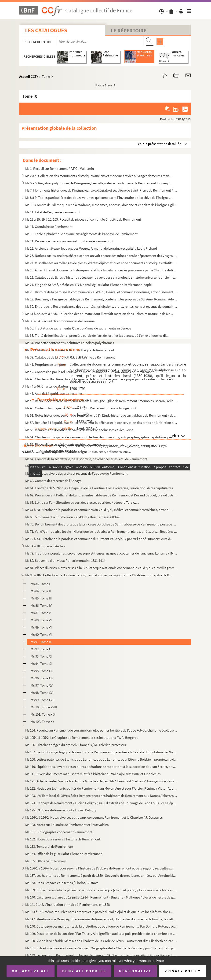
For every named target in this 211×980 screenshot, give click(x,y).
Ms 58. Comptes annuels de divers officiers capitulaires (65, 466)
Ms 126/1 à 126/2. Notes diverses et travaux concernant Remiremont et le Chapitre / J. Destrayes (94, 817)
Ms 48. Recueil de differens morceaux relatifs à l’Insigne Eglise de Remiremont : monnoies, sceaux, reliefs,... (101, 401)
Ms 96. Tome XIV (42, 678)
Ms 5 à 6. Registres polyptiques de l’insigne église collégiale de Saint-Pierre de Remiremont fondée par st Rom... (100, 183)
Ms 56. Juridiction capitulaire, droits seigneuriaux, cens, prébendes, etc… (78, 452)
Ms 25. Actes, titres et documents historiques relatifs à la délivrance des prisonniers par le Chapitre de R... (101, 270)
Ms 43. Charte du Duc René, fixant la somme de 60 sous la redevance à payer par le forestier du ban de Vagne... (101, 379)
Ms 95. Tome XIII (42, 671)
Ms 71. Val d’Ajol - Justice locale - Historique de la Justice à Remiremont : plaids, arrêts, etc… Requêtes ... (101, 531)
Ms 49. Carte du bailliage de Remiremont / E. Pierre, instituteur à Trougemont (81, 408)
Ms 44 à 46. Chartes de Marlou (47, 386)
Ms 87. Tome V (41, 613)
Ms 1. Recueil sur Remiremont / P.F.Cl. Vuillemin (60, 168)
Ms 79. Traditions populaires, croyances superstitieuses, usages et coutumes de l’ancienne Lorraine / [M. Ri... (101, 553)
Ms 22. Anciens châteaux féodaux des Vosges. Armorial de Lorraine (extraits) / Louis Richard (91, 248)
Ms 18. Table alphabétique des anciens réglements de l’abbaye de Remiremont (81, 234)
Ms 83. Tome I (40, 584)
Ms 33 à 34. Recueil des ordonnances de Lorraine (60, 321)
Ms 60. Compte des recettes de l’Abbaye (53, 481)
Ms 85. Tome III (41, 598)
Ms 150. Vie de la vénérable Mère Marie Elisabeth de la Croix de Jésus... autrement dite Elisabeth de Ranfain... (101, 941)
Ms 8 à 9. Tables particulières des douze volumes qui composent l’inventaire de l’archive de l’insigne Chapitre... (100, 198)
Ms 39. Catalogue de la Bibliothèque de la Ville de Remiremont (70, 357)
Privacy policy (183, 971)
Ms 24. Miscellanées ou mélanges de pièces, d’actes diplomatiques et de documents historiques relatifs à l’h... (101, 263)
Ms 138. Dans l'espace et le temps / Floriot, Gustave (62, 883)
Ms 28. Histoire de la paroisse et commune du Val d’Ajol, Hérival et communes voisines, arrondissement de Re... (101, 292)
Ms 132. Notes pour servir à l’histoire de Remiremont (63, 839)
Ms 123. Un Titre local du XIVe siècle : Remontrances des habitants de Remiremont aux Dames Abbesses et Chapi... (101, 796)
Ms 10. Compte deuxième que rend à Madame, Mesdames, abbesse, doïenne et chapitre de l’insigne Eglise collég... (101, 205)
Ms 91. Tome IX (41, 642)
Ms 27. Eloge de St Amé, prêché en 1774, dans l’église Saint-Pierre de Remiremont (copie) (89, 285)
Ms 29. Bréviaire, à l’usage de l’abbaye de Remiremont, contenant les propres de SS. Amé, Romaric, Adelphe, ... (101, 299)
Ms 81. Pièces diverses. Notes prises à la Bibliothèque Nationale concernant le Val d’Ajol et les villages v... (101, 568)
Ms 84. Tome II (41, 591)
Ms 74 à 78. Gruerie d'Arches (45, 546)
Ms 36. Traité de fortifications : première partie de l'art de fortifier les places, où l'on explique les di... (97, 335)
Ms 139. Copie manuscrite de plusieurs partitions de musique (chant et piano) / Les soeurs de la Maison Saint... (101, 890)
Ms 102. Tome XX (42, 722)
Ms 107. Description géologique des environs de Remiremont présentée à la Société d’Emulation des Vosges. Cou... (101, 752)
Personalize (135, 971)
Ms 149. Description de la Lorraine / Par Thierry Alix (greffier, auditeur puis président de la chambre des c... (101, 934)
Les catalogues (46, 30)
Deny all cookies (84, 971)
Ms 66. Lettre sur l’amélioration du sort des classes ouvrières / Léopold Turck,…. (82, 502)
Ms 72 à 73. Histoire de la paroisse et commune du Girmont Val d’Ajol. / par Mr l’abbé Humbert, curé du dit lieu (100, 539)
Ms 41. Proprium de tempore (45, 364)
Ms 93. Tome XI (41, 656)
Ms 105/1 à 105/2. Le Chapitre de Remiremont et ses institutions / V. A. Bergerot (82, 738)
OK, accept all (30, 971)
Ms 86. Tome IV (41, 605)
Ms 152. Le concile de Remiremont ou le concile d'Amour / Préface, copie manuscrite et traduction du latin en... (101, 955)
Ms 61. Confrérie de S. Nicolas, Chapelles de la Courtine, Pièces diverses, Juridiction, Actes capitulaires (99, 488)
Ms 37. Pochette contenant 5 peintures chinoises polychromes (70, 343)
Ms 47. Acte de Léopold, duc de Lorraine (54, 394)
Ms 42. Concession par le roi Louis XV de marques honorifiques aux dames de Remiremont (89, 372)
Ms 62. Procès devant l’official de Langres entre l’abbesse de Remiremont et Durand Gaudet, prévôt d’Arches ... (101, 495)
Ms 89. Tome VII (42, 627)
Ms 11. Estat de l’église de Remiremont (53, 212)
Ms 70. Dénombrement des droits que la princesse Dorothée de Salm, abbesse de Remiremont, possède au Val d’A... (101, 524)
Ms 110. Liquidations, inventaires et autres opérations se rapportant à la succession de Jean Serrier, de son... (101, 767)
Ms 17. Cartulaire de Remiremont (49, 227)
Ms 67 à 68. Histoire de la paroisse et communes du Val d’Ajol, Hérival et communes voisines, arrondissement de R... (100, 510)
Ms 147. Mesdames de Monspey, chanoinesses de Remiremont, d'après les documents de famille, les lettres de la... (101, 919)
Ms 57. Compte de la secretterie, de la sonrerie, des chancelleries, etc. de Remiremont (86, 459)
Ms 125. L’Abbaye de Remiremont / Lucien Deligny (61, 810)
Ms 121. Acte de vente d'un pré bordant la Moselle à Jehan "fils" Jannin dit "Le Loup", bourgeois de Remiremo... (101, 781)
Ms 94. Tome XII (42, 664)
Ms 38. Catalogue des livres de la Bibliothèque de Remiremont (70, 350)
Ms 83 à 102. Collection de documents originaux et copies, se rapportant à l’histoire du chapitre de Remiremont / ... (100, 575)
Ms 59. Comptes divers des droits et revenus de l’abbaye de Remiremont (76, 473)
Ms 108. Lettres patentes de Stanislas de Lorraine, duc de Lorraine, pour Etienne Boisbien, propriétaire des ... (101, 759)
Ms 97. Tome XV (42, 685)
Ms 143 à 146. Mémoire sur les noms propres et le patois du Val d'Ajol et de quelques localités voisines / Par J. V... (100, 912)
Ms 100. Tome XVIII (44, 707)
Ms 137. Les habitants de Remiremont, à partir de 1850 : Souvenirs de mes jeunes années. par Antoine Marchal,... (101, 875)
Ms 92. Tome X (41, 649)
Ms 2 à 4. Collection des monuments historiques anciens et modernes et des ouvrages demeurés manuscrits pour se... (100, 176)
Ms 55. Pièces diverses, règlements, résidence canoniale (65, 444)
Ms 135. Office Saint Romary (45, 861)
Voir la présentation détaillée (160, 144)
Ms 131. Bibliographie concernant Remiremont (59, 832)
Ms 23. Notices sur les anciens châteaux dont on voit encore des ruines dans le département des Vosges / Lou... (101, 256)
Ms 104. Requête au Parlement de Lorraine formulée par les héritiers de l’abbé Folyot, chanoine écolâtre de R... (101, 730)
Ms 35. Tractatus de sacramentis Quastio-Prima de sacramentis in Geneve (78, 328)
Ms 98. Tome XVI (42, 693)
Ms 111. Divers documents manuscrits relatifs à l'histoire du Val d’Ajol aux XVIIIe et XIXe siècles (93, 774)
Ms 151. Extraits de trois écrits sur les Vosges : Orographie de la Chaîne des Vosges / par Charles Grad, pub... (101, 948)
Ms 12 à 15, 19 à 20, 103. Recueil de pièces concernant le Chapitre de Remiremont (83, 219)
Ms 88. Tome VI (41, 620)
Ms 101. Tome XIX (43, 714)
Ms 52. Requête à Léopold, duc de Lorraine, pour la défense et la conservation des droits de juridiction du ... (101, 423)
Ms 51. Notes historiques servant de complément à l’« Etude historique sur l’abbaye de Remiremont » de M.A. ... (101, 415)
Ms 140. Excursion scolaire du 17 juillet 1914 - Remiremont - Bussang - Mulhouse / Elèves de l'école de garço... (101, 897)
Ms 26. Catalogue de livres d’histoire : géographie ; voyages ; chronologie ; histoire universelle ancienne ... (101, 277)
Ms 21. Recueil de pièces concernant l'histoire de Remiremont (69, 241)
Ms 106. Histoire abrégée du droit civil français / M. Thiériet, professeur (76, 745)
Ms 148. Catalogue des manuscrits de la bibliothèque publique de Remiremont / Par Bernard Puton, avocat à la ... (101, 926)
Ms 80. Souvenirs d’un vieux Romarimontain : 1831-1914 (65, 560)
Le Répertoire (129, 30)
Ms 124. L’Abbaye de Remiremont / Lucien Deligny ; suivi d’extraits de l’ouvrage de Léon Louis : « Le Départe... (101, 803)
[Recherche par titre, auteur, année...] (100, 42)
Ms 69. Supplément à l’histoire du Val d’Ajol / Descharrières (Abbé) (73, 517)
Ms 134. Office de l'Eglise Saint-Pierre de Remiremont (64, 854)
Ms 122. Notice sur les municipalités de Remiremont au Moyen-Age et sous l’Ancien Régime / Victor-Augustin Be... (101, 788)
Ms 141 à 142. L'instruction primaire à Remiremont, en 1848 (67, 904)
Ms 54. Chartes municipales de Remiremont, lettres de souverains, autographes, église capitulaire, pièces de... (101, 437)
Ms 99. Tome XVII (43, 700)
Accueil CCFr (29, 76)
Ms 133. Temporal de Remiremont (49, 846)
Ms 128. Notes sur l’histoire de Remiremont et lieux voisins (67, 825)
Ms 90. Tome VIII (42, 634)
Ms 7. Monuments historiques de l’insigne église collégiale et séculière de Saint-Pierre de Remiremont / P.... (101, 190)
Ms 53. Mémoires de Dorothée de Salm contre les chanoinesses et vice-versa (79, 430)
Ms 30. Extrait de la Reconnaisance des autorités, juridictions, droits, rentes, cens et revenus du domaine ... (101, 306)
